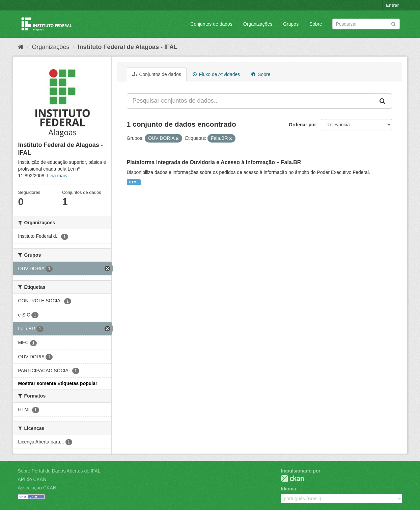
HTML (134, 182)
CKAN (292, 478)
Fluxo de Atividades (216, 74)
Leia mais (57, 176)
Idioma (289, 489)
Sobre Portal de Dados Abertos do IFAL (59, 471)
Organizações (258, 24)
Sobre (316, 24)
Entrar (392, 5)
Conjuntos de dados (211, 24)
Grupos (291, 24)
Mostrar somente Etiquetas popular (58, 383)
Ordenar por (302, 125)
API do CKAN (32, 479)
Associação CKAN (37, 488)
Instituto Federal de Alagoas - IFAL (128, 47)
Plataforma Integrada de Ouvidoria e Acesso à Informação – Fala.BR (214, 162)
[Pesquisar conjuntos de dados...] (250, 101)
